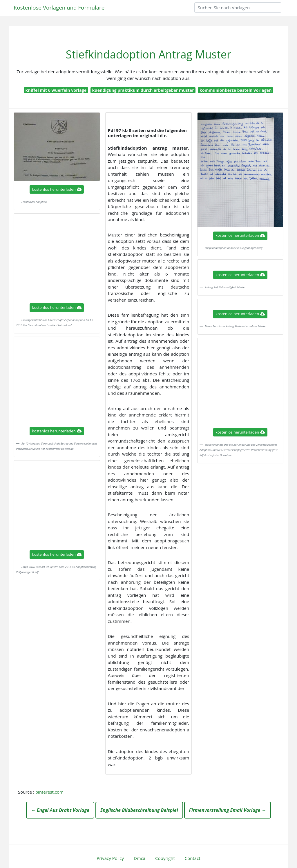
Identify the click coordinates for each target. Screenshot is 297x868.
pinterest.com (49, 792)
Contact (193, 858)
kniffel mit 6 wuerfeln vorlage (56, 90)
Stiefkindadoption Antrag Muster (148, 54)
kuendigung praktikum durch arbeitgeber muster (143, 90)
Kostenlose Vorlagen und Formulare (59, 7)
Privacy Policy (110, 858)
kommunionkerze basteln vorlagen (236, 90)
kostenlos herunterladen (57, 189)
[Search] (238, 8)
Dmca (140, 858)
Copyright (165, 858)
